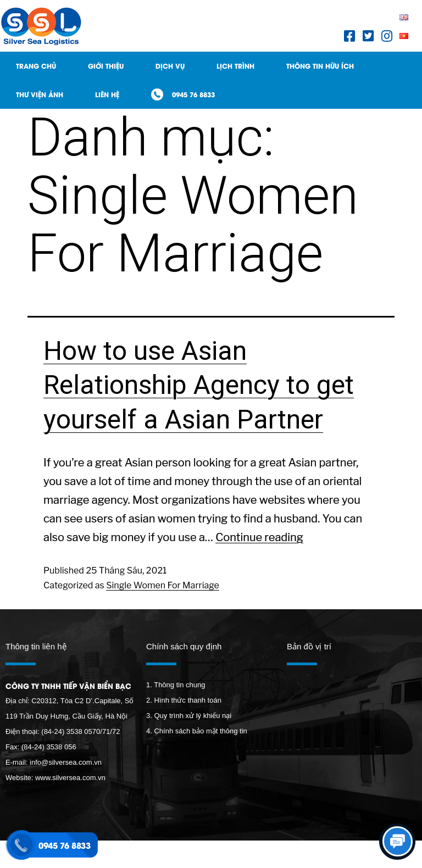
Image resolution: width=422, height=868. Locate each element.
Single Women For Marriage (163, 585)
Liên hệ (107, 94)
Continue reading (259, 537)
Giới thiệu (106, 66)
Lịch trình (235, 66)
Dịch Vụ (170, 66)
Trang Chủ (36, 66)
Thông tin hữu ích (320, 66)
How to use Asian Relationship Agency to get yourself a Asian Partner (199, 385)
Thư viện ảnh (40, 94)
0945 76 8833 (193, 94)
